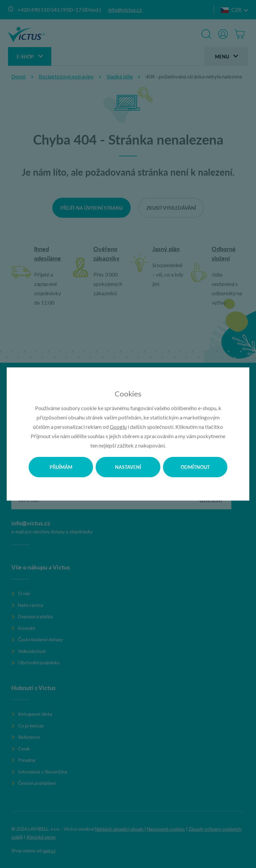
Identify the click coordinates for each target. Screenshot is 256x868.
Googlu (118, 427)
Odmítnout (195, 467)
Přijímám (61, 467)
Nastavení (128, 467)
